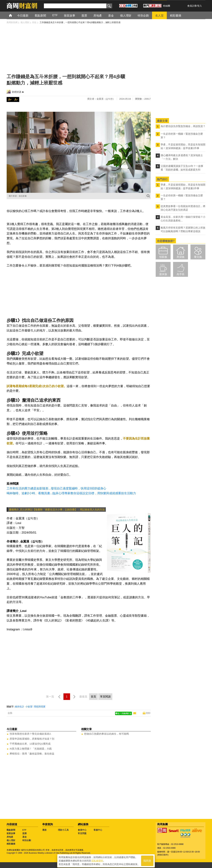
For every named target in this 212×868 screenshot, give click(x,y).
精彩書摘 (11, 844)
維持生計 (20, 707)
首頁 (13, 15)
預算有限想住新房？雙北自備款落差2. (31, 734)
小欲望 (29, 707)
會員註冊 (192, 6)
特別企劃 (27, 840)
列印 (148, 713)
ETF (24, 830)
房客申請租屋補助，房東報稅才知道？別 (32, 739)
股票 (25, 833)
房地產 (10, 837)
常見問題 (82, 833)
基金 (25, 837)
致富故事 (11, 833)
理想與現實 (40, 707)
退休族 (163, 274)
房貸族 (181, 257)
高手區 (181, 274)
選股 (44, 830)
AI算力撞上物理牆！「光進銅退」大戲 (31, 749)
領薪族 (163, 257)
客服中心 (98, 830)
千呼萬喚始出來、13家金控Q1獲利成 (30, 744)
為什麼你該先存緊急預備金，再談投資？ (183, 126)
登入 (200, 6)
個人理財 (11, 840)
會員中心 (82, 830)
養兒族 (198, 257)
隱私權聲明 (97, 860)
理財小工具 (63, 830)
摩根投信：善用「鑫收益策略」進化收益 (32, 754)
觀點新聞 (11, 830)
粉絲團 (167, 6)
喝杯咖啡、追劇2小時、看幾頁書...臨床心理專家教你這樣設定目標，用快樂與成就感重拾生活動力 (71, 493)
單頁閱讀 (105, 697)
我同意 (147, 860)
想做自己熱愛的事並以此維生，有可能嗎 (106, 734)
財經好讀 (17, 92)
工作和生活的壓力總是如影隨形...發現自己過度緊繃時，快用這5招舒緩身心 (56, 488)
